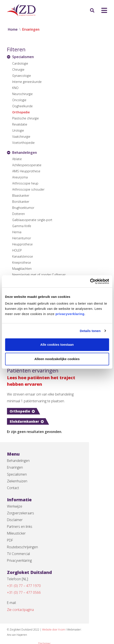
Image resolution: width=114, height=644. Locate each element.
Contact (13, 480)
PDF (10, 533)
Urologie (18, 130)
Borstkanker (21, 202)
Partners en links (20, 519)
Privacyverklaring (20, 554)
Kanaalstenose (23, 257)
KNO (15, 88)
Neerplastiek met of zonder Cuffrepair (39, 275)
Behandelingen (19, 452)
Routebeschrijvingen (23, 540)
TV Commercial (19, 547)
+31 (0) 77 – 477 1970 (24, 580)
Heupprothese (22, 244)
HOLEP (17, 251)
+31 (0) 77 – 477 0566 (24, 587)
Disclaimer (15, 512)
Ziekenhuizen (17, 473)
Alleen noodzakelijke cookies (57, 359)
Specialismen (17, 466)
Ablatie (17, 159)
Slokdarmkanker (62, 412)
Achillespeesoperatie (27, 165)
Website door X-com (56, 624)
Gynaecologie (22, 76)
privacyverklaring (70, 314)
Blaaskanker (21, 196)
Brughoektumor (23, 208)
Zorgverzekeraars (21, 505)
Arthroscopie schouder (28, 190)
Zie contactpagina (21, 604)
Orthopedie (21, 112)
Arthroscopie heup (25, 184)
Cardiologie (20, 63)
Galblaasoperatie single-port (32, 220)
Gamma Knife (22, 226)
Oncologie (19, 100)
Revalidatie (20, 124)
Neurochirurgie (22, 94)
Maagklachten (22, 269)
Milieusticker (17, 526)
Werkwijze (15, 498)
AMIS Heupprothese (26, 171)
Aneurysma (20, 177)
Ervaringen (15, 459)
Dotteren (19, 214)
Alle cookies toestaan (57, 345)
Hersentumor (22, 238)
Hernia (17, 232)
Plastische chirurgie (26, 118)
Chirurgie (18, 70)
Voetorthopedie (23, 143)
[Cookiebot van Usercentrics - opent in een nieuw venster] (90, 281)
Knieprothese (22, 263)
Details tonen (90, 331)
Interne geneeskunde (27, 82)
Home (13, 30)
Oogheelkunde (22, 106)
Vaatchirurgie (21, 137)
